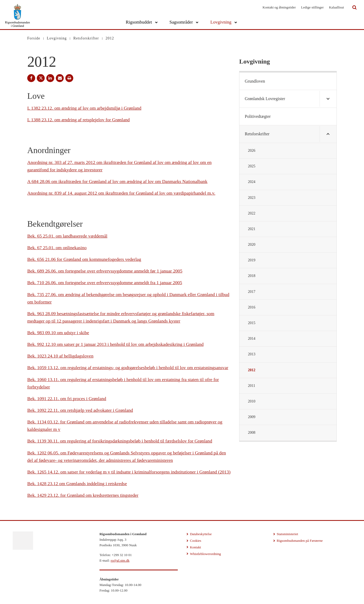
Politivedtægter (258, 116)
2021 (252, 229)
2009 (252, 417)
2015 (252, 323)
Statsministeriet (287, 534)
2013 (252, 354)
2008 (252, 433)
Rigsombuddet (139, 22)
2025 (252, 166)
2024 (252, 182)
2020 (252, 245)
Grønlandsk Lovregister (265, 99)
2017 (252, 292)
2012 (252, 370)
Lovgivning (221, 22)
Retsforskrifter (257, 134)
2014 (252, 339)
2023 (252, 198)
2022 (252, 213)
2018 (252, 276)
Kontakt (195, 547)
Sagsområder (181, 22)
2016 (252, 307)
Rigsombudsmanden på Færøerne (300, 541)
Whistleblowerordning (205, 554)
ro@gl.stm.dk (120, 560)
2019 (252, 260)
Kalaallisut (336, 7)
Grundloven (255, 81)
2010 (252, 401)
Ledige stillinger (312, 7)
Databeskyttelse (201, 534)
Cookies (196, 541)
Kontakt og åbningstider (279, 7)
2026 (252, 151)
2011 (251, 386)
